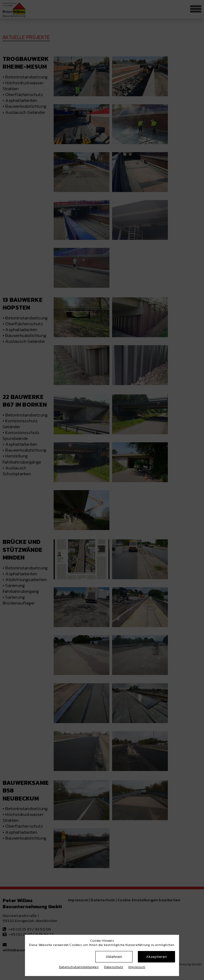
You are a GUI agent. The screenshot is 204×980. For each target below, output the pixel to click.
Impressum (137, 967)
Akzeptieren (156, 957)
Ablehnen (114, 957)
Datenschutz (114, 967)
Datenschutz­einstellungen (79, 967)
